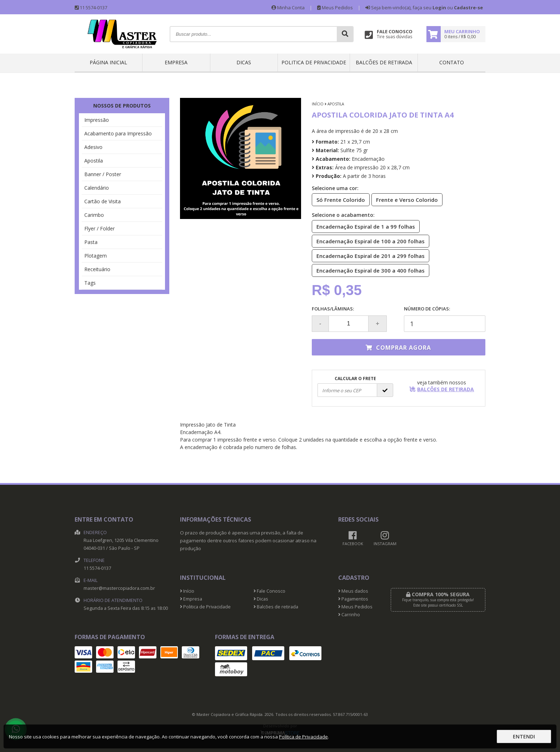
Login (439, 8)
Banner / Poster (103, 174)
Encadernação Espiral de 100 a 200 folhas (368, 241)
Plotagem (96, 256)
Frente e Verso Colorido (405, 199)
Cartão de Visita (102, 201)
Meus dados (353, 591)
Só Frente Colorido (339, 199)
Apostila (94, 161)
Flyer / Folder (99, 228)
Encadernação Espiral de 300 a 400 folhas (368, 270)
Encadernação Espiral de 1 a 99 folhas (364, 226)
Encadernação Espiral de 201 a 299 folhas (368, 255)
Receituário (97, 269)
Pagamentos (353, 599)
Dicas (244, 62)
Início (318, 104)
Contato (452, 62)
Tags (90, 283)
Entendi (524, 736)
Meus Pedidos (335, 8)
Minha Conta (288, 8)
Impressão (97, 120)
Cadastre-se (468, 8)
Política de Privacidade (303, 737)
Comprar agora (398, 348)
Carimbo (94, 215)
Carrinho (349, 615)
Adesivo (93, 147)
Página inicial (108, 62)
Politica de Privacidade (314, 62)
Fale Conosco (269, 591)
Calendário (97, 188)
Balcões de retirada (384, 62)
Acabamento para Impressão (118, 133)
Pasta (91, 242)
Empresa (176, 62)
